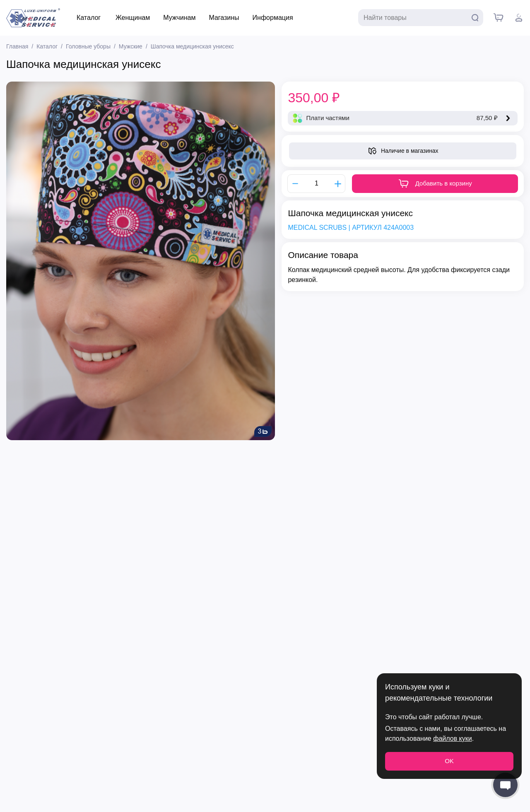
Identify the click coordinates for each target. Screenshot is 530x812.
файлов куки (452, 739)
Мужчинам (179, 18)
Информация (273, 18)
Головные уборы (88, 46)
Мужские (131, 46)
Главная (17, 46)
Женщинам (133, 18)
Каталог (89, 18)
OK (449, 761)
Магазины (224, 18)
